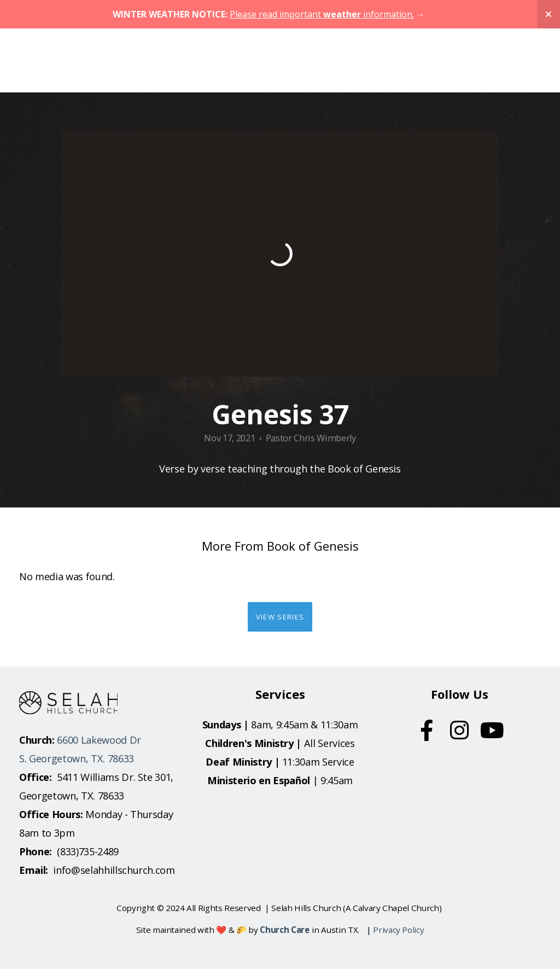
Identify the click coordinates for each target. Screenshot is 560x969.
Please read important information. (322, 14)
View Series (280, 617)
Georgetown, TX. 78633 (81, 758)
